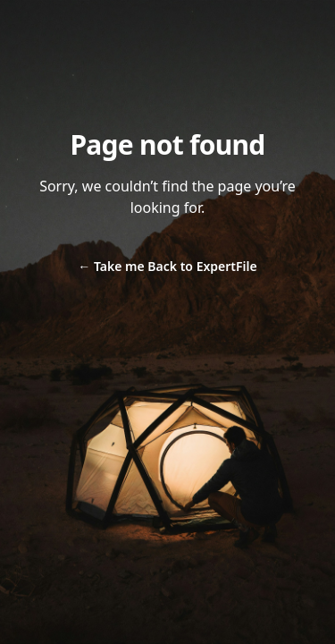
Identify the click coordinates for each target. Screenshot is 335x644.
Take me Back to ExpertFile (167, 266)
